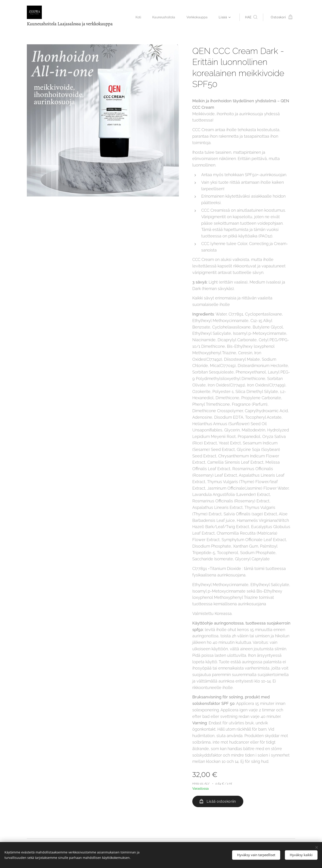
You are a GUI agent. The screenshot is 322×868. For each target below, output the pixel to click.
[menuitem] (137, 17)
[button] (251, 17)
